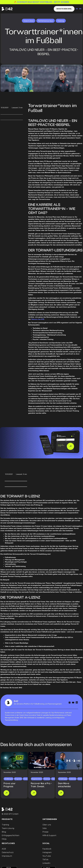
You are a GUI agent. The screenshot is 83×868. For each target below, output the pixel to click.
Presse (45, 832)
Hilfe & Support (49, 835)
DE (77, 9)
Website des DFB (38, 319)
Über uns (47, 825)
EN (80, 9)
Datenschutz (8, 852)
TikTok (45, 860)
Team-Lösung (8, 828)
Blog (4, 832)
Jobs (44, 828)
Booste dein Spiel (64, 9)
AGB (4, 849)
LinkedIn (46, 863)
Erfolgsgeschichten (11, 835)
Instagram (47, 852)
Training (5, 825)
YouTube (47, 856)
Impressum (7, 856)
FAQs (4, 839)
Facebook (47, 849)
